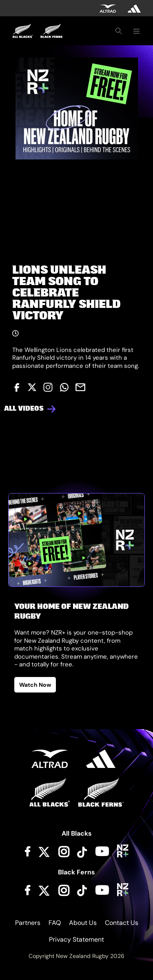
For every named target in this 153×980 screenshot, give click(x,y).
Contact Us (122, 923)
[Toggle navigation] (136, 31)
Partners (28, 923)
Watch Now (35, 685)
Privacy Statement (76, 939)
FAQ (55, 923)
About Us (83, 923)
